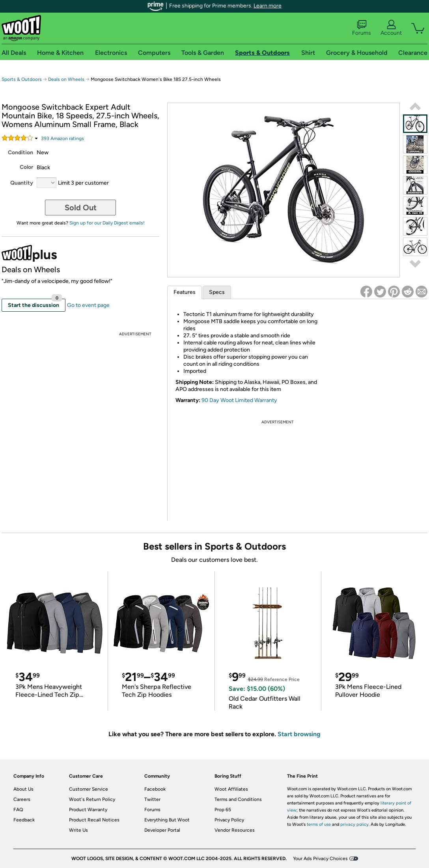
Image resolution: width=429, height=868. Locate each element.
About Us (23, 789)
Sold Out (81, 208)
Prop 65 (223, 810)
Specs (217, 292)
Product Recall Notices (94, 820)
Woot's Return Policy (92, 799)
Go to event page (88, 305)
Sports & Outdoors (22, 79)
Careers (22, 799)
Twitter (152, 799)
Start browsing (299, 734)
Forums (362, 28)
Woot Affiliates (231, 789)
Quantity (22, 183)
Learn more (268, 6)
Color (26, 167)
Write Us (78, 830)
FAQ (18, 810)
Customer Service (89, 789)
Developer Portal (162, 830)
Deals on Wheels (66, 79)
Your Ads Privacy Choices (320, 859)
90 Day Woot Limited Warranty (239, 400)
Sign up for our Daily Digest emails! (107, 223)
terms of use (319, 824)
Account (391, 28)
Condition (21, 152)
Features (185, 292)
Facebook (155, 789)
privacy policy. (355, 824)
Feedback (24, 820)
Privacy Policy (229, 820)
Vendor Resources (235, 830)
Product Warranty (88, 810)
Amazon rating (62, 138)
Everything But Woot (167, 820)
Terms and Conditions (238, 799)
